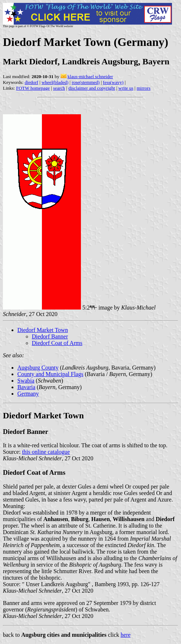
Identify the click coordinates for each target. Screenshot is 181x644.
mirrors (143, 88)
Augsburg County (38, 368)
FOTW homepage (33, 88)
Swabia (26, 381)
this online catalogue (46, 452)
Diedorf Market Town (43, 330)
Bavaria (26, 387)
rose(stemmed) (85, 82)
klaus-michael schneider (90, 76)
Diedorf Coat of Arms (57, 343)
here (126, 635)
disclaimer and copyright (92, 88)
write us (126, 88)
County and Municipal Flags (50, 374)
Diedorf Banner (50, 336)
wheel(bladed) (55, 82)
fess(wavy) (113, 82)
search (59, 88)
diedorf (31, 82)
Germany (28, 394)
